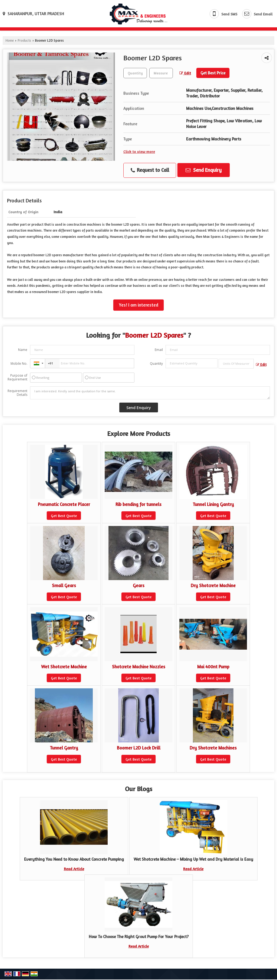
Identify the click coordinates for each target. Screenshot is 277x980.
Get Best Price (213, 73)
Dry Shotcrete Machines (213, 748)
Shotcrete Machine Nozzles (139, 667)
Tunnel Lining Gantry (213, 504)
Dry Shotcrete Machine (213, 586)
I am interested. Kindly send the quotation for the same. (150, 393)
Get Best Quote (64, 516)
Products (24, 40)
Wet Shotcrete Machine (64, 667)
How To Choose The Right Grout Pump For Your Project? (139, 937)
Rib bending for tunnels (138, 504)
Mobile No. (19, 364)
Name (23, 350)
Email (159, 350)
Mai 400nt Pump (213, 667)
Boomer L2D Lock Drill (139, 748)
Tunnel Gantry (64, 748)
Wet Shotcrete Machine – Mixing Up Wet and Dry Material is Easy (193, 859)
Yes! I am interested (138, 305)
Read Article (74, 869)
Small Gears (64, 586)
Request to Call (150, 170)
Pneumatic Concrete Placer (64, 504)
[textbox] (161, 73)
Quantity (156, 364)
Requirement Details (17, 393)
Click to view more (139, 151)
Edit (185, 73)
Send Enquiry (204, 170)
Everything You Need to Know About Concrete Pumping (74, 859)
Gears (139, 586)
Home (10, 40)
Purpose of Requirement (17, 377)
